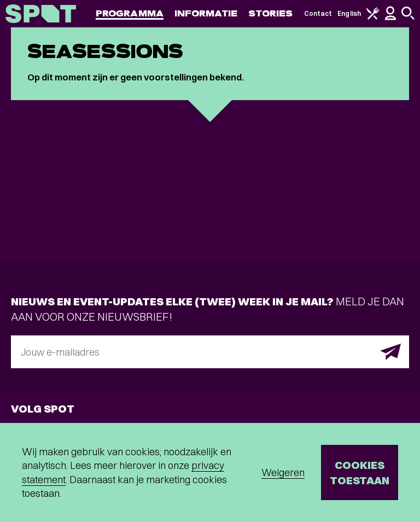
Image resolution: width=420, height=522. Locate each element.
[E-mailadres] (210, 352)
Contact (318, 13)
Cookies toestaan (360, 472)
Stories (271, 13)
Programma (130, 13)
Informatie (206, 13)
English (349, 13)
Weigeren (283, 472)
